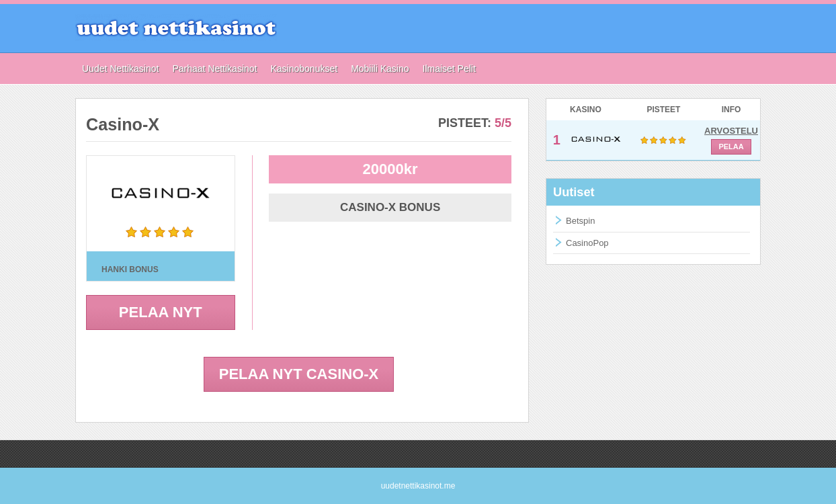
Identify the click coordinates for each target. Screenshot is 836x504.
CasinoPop (587, 243)
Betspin (580, 221)
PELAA (731, 146)
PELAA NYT (161, 312)
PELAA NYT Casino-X (299, 374)
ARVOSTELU (731, 131)
